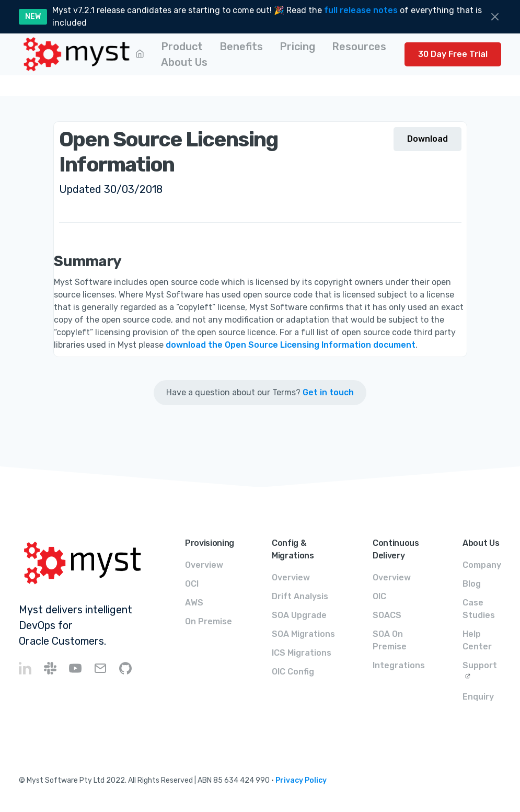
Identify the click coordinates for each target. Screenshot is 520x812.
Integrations (399, 665)
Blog (472, 584)
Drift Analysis (300, 596)
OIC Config (293, 672)
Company (482, 565)
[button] (182, 47)
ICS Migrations (302, 653)
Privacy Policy (301, 780)
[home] (77, 54)
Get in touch (328, 392)
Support (480, 665)
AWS (194, 603)
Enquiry (478, 697)
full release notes (361, 10)
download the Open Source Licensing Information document (291, 345)
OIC (379, 596)
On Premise (209, 621)
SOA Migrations (303, 634)
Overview (204, 565)
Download (427, 139)
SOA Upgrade (299, 615)
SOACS (387, 615)
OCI (192, 584)
